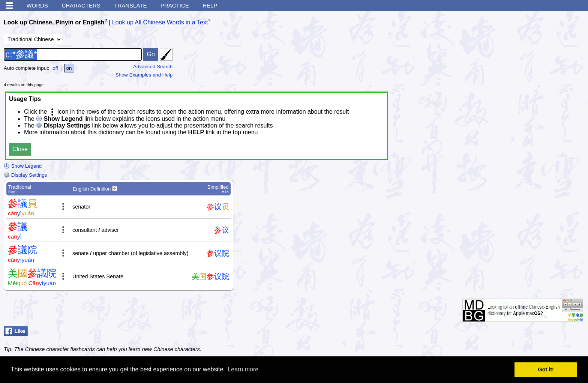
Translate (130, 5)
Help (210, 5)
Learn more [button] (243, 369)
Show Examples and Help (144, 75)
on (69, 68)
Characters (81, 5)
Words (37, 5)
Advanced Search (153, 67)
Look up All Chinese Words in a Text (160, 22)
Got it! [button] (546, 369)
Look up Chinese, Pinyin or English (54, 22)
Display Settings (25, 175)
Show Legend (23, 166)
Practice (175, 5)
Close (20, 149)
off (55, 68)
